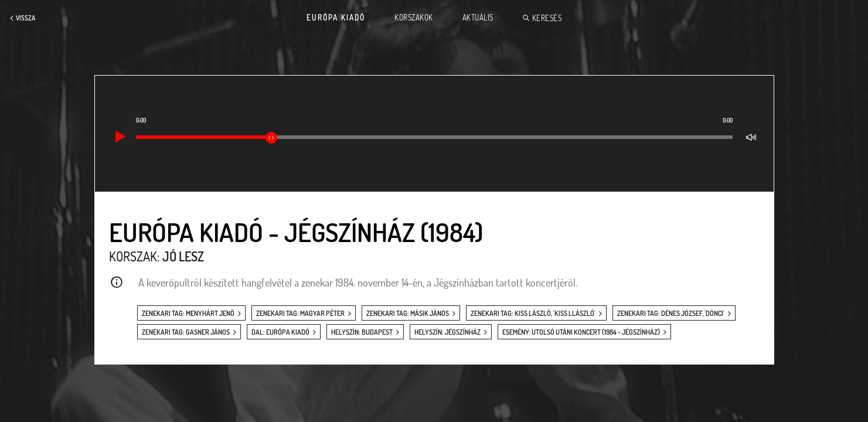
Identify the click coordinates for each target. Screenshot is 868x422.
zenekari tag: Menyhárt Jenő (188, 313)
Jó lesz (183, 256)
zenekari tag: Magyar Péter (300, 313)
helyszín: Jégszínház (447, 332)
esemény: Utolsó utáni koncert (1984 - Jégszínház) (581, 332)
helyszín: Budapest (362, 332)
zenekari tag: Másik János (408, 313)
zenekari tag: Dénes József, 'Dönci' (671, 313)
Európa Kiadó (336, 18)
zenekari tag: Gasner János (186, 332)
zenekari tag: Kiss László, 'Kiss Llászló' (533, 313)
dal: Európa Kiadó (280, 332)
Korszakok (414, 18)
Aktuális (478, 18)
